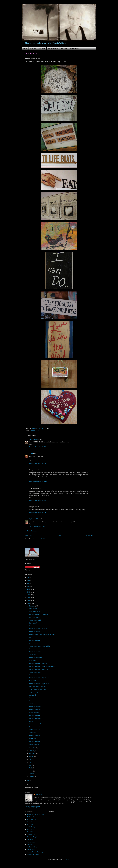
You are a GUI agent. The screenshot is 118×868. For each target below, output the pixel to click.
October (32, 751)
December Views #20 (35, 652)
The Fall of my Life (34, 730)
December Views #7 (35, 715)
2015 (29, 583)
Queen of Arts (31, 834)
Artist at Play (32, 655)
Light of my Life (34, 692)
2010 (29, 598)
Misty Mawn (31, 829)
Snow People (32, 695)
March (31, 771)
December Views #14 (35, 675)
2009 (29, 601)
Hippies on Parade (34, 712)
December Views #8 (35, 709)
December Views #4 (35, 727)
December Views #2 (35, 741)
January (31, 777)
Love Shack (32, 733)
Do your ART (33, 681)
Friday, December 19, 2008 (37, 527)
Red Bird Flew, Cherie (33, 837)
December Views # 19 (35, 658)
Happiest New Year (34, 609)
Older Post (90, 535)
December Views (34, 430)
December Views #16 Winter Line (39, 669)
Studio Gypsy (31, 849)
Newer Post (29, 535)
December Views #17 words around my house (42, 666)
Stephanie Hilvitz (32, 847)
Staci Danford (33, 439)
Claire (31, 453)
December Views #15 (35, 672)
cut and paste (32, 660)
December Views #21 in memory (38, 649)
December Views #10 (35, 701)
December (32, 606)
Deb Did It (64, 49)
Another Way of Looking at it (35, 814)
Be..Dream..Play (32, 819)
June (30, 762)
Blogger (67, 860)
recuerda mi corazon (33, 855)
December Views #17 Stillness (38, 663)
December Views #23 (35, 640)
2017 (29, 578)
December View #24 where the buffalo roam (42, 634)
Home (25, 49)
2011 (29, 595)
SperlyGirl (30, 844)
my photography (53, 49)
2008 (29, 603)
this (30, 637)
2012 (29, 592)
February (32, 774)
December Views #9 (35, 707)
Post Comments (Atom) (40, 539)
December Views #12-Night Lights (39, 684)
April (31, 768)
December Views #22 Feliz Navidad (39, 646)
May (30, 765)
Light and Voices (34, 519)
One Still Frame (31, 832)
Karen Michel (31, 824)
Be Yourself (30, 817)
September (32, 754)
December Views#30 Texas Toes (38, 614)
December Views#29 (35, 620)
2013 (29, 589)
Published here (74, 49)
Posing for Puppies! (34, 617)
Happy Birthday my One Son (37, 686)
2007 (29, 780)
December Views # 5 (35, 724)
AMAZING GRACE (35, 643)
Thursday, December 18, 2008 (38, 447)
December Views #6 (35, 718)
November (32, 748)
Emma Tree (30, 822)
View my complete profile (33, 807)
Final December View (35, 611)
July (30, 759)
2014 (29, 586)
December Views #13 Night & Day (39, 678)
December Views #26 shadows (38, 629)
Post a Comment (32, 531)
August (31, 756)
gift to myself (33, 623)
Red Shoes (30, 839)
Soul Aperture (31, 842)
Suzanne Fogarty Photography (36, 852)
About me (33, 49)
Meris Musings (31, 827)
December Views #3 (35, 735)
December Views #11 (35, 698)
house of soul (32, 738)
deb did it (39, 795)
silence (31, 704)
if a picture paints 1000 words (37, 689)
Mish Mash (42, 49)
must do (31, 721)
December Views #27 (35, 626)
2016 (29, 580)
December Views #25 (35, 632)
